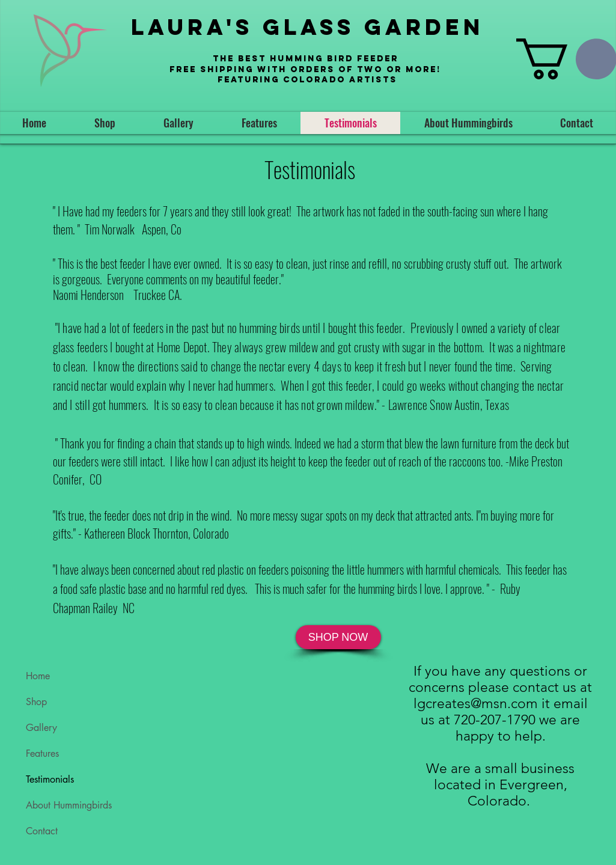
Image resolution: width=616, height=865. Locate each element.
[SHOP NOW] (338, 637)
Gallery (41, 728)
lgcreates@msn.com (476, 704)
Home (38, 676)
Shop (36, 702)
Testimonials (50, 779)
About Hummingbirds (69, 805)
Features (42, 753)
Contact (42, 831)
